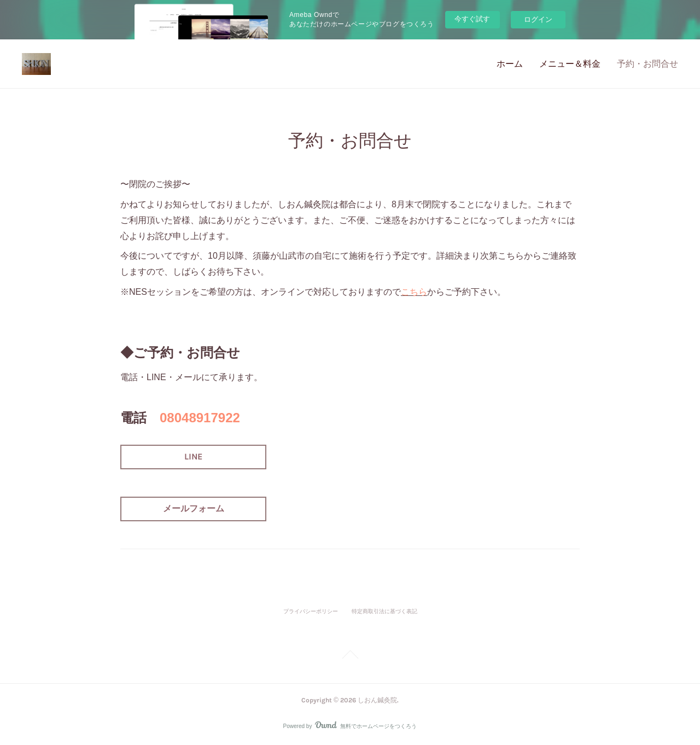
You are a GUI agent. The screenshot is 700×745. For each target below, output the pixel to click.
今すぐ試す (472, 19)
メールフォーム (194, 508)
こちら (414, 292)
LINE (193, 456)
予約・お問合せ (647, 64)
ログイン (538, 19)
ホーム (510, 64)
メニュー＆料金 (570, 64)
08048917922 (200, 418)
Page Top (350, 656)
